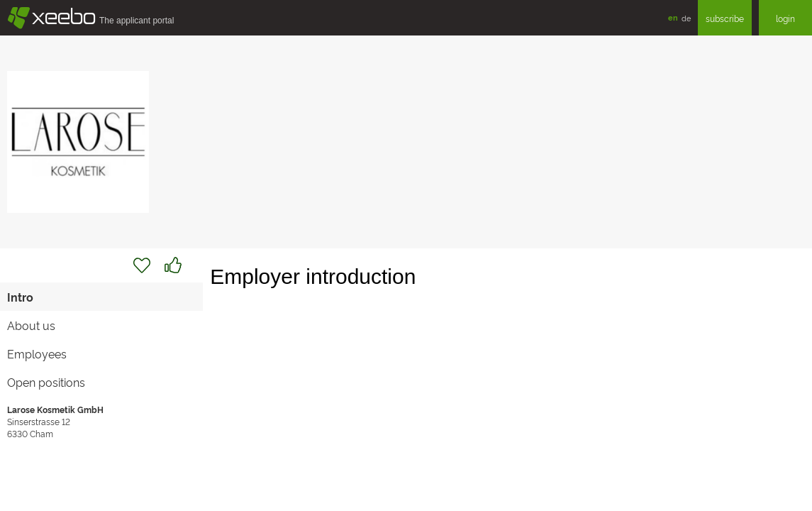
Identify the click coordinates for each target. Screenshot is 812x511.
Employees (37, 353)
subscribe (725, 18)
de (686, 18)
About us (31, 325)
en (673, 17)
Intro (20, 297)
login (785, 18)
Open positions (46, 382)
